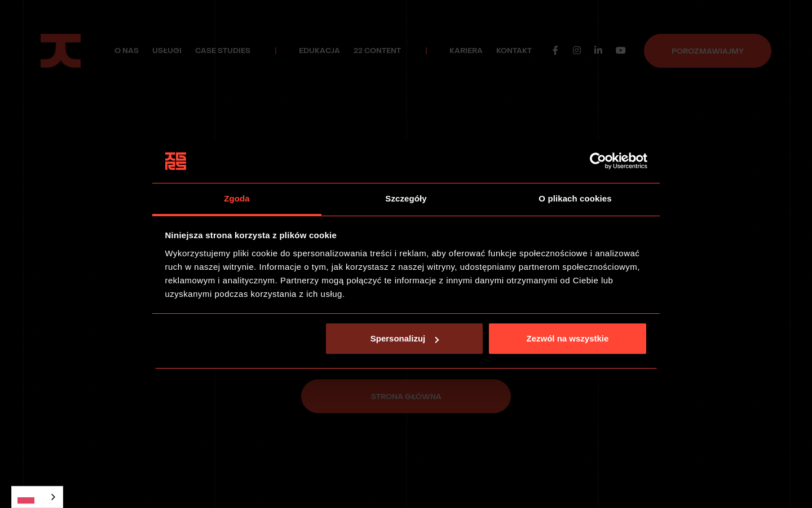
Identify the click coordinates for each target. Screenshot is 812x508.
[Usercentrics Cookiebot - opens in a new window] (598, 161)
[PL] (37, 497)
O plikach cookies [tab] (575, 198)
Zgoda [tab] (237, 198)
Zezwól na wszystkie (567, 338)
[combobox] (37, 497)
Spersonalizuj (405, 338)
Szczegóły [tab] (406, 198)
